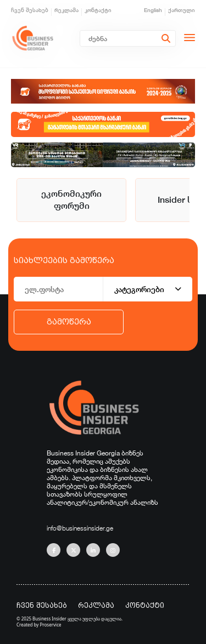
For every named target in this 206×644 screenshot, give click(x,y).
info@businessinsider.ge (80, 528)
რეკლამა (66, 10)
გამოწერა (69, 322)
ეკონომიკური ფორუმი (71, 200)
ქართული (182, 10)
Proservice (51, 625)
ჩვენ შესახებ (30, 10)
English (153, 10)
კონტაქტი (98, 10)
